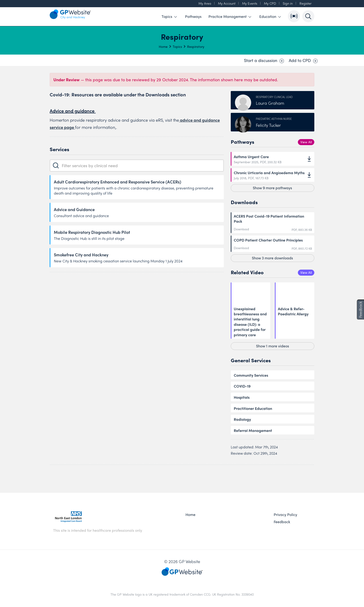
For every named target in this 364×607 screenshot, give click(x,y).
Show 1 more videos (273, 346)
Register (305, 3)
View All (306, 142)
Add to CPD (303, 60)
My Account (227, 3)
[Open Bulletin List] (294, 16)
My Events (250, 3)
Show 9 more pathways (272, 188)
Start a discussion (264, 60)
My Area (205, 3)
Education (270, 16)
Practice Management (230, 16)
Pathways (193, 16)
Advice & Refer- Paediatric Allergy (293, 311)
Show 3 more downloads (272, 258)
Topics (169, 16)
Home (163, 46)
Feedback (282, 522)
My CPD (270, 3)
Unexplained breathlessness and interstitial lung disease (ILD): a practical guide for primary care (250, 322)
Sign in (288, 3)
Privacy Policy (285, 515)
